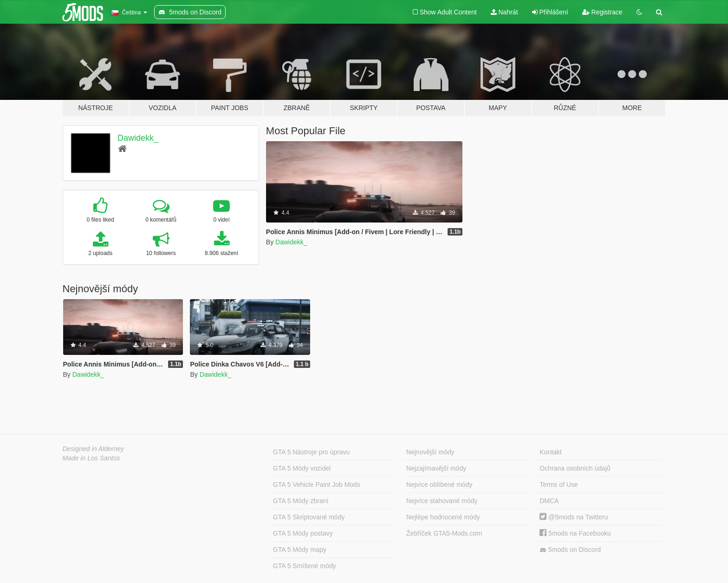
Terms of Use (559, 485)
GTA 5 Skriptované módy (309, 517)
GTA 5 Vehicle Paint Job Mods (317, 485)
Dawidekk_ (138, 138)
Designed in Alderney (94, 449)
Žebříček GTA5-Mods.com (444, 533)
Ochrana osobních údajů (575, 468)
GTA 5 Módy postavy (303, 533)
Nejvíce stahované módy (442, 501)
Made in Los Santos (91, 458)
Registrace (602, 12)
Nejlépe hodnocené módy (443, 517)
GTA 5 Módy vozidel (302, 468)
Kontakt (550, 452)
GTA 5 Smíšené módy (305, 566)
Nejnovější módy (430, 452)
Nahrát (504, 12)
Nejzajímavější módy (436, 468)
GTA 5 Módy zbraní (301, 501)
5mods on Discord (570, 550)
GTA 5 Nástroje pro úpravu (311, 452)
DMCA (549, 501)
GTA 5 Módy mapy (300, 550)
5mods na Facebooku (575, 533)
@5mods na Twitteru (574, 517)
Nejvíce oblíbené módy (439, 485)
